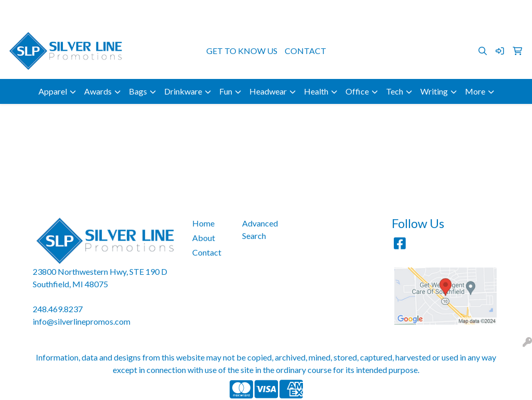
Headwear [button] (268, 91)
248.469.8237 (391, 11)
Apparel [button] (53, 91)
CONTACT (305, 51)
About (204, 238)
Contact (207, 252)
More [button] (475, 91)
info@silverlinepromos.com (472, 11)
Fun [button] (226, 91)
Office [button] (357, 91)
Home (203, 223)
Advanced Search (260, 229)
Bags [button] (138, 91)
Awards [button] (98, 91)
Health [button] (316, 91)
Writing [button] (434, 91)
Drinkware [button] (183, 91)
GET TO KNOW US (242, 51)
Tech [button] (395, 91)
